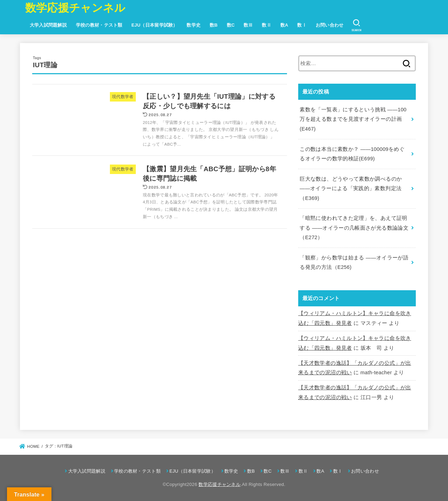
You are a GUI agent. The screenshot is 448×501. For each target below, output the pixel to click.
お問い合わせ (330, 25)
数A (284, 25)
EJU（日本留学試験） (154, 25)
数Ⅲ (248, 25)
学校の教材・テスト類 (99, 25)
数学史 (194, 25)
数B (214, 25)
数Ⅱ (267, 25)
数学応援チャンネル (75, 8)
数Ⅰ (302, 25)
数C (231, 25)
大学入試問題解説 (48, 25)
